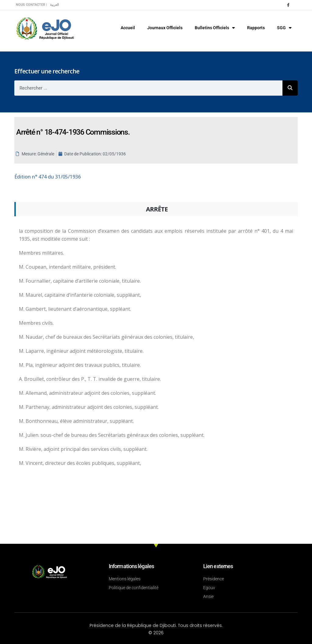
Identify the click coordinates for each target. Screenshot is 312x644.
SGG (284, 28)
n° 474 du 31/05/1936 (48, 177)
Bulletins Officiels (215, 28)
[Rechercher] (290, 88)
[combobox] (148, 88)
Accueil (128, 28)
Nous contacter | (31, 5)
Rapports (256, 28)
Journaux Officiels (165, 28)
